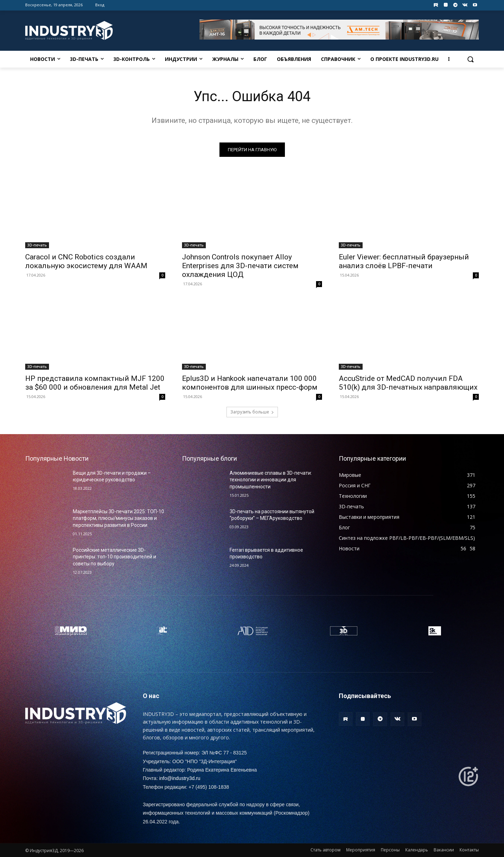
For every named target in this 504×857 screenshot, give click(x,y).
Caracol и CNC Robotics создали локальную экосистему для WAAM (86, 261)
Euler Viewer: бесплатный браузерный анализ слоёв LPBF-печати (404, 261)
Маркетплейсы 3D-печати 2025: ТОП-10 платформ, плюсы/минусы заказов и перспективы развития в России (118, 518)
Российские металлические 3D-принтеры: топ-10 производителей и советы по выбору (114, 557)
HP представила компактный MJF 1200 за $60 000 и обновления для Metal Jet (95, 383)
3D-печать (37, 245)
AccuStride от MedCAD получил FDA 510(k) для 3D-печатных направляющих (408, 383)
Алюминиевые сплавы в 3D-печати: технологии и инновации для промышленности (271, 480)
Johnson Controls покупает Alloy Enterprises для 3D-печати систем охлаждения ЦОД (240, 266)
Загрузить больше (252, 412)
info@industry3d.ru (180, 778)
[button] (470, 59)
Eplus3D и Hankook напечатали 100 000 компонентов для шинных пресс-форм (250, 383)
